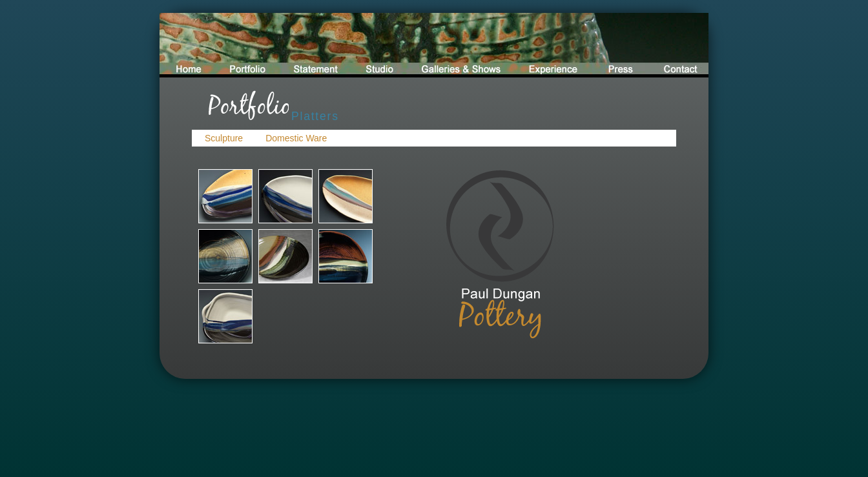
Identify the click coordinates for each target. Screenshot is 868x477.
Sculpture (224, 138)
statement (316, 45)
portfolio (246, 45)
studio (381, 45)
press (617, 45)
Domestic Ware (296, 138)
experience (551, 45)
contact (676, 45)
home (187, 45)
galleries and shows (460, 45)
